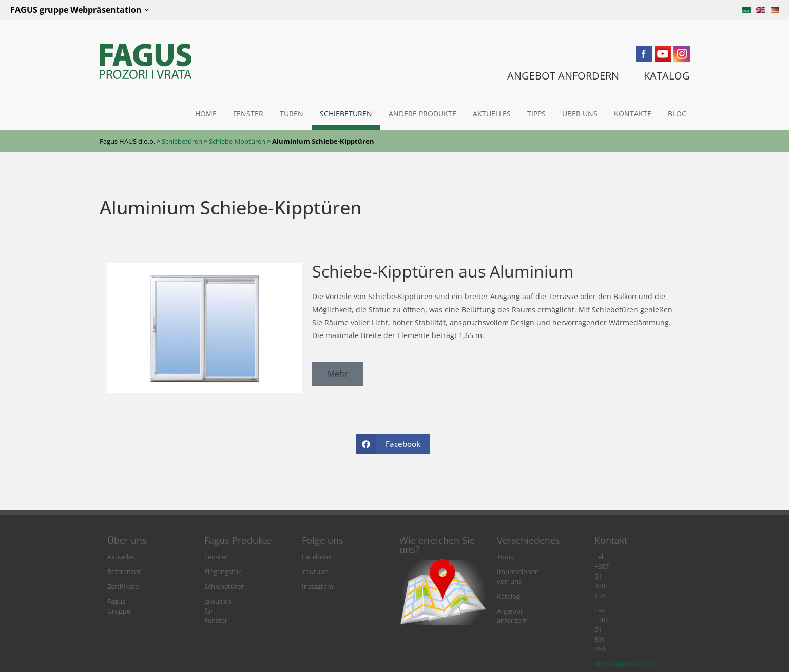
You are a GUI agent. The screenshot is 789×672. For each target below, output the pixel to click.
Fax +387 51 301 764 (624, 572)
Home (206, 114)
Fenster (248, 114)
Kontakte (633, 114)
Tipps (536, 114)
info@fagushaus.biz (624, 587)
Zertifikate (123, 587)
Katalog (508, 587)
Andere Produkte (422, 114)
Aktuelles (492, 114)
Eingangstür (223, 572)
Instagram (317, 587)
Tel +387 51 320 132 (623, 557)
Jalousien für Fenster (235, 601)
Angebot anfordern (526, 601)
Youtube (315, 572)
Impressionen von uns (531, 572)
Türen (292, 114)
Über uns (580, 114)
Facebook (317, 557)
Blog (677, 114)
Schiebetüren (346, 114)
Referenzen (124, 572)
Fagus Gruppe (129, 601)
